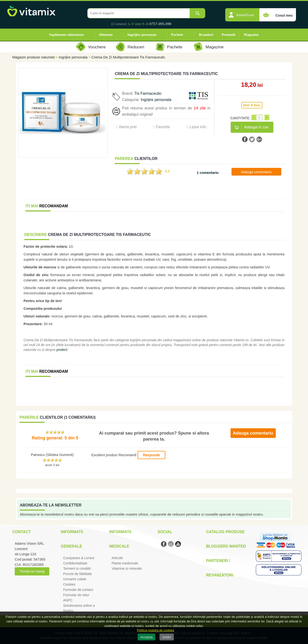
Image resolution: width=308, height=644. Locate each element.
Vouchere (97, 47)
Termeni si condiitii (77, 568)
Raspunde (151, 455)
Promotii (228, 35)
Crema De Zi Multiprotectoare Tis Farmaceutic (128, 57)
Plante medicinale (125, 563)
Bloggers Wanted (226, 546)
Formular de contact (78, 590)
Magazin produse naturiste (34, 57)
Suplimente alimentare (67, 35)
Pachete (177, 35)
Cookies (69, 584)
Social (165, 532)
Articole (117, 558)
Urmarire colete (75, 579)
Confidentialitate (75, 563)
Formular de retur (76, 595)
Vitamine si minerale (127, 568)
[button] (242, 12)
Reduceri (136, 47)
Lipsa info (198, 127)
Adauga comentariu (256, 172)
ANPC (68, 600)
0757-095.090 (161, 24)
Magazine (251, 35)
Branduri (206, 35)
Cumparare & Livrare (79, 558)
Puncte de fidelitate (77, 574)
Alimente (106, 35)
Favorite (163, 127)
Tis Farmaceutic (148, 93)
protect (62, 350)
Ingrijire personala (142, 35)
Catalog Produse (225, 532)
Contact (22, 532)
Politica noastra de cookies (156, 630)
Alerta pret (128, 127)
